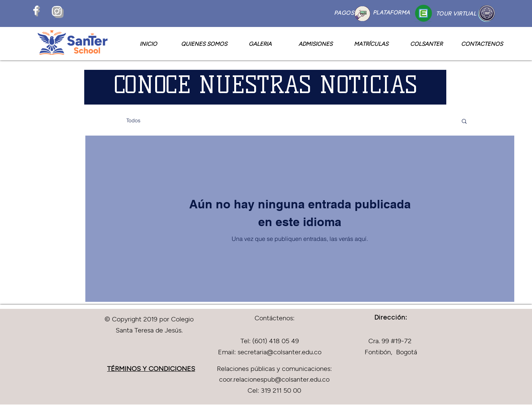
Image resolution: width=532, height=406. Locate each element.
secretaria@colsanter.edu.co (279, 352)
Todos (133, 120)
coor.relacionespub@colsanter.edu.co (274, 379)
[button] (464, 122)
